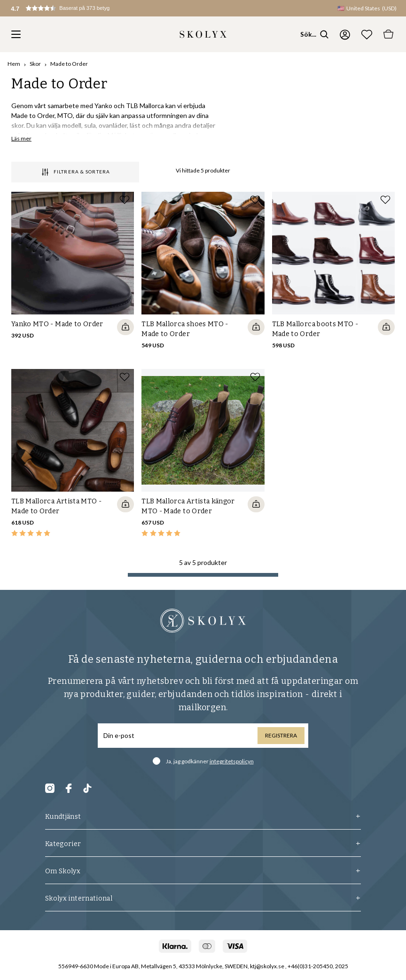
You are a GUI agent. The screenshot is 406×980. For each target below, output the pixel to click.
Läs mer (21, 138)
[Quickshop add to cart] (125, 327)
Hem (14, 64)
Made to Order (69, 64)
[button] (70, 8)
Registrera (281, 735)
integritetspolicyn (232, 761)
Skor (35, 64)
